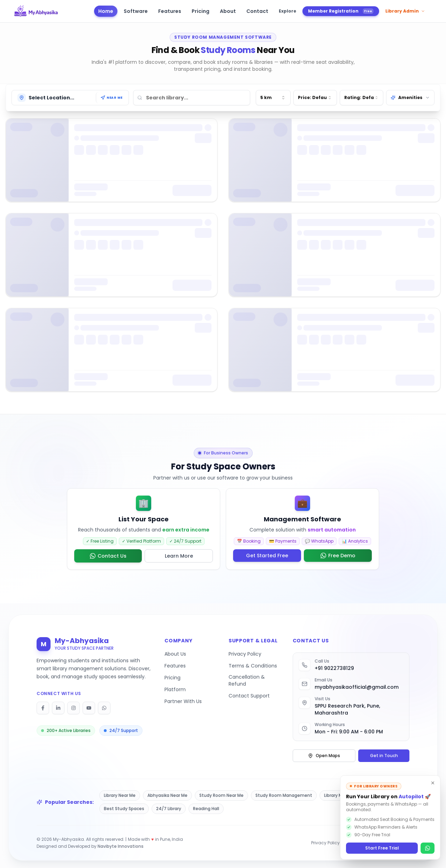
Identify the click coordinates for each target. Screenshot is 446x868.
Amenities (410, 97)
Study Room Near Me (221, 795)
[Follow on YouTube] (89, 708)
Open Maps (324, 756)
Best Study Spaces (124, 809)
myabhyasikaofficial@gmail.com (357, 687)
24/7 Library (169, 809)
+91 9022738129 (334, 668)
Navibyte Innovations (121, 846)
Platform (175, 689)
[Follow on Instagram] (74, 708)
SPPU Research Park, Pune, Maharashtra (347, 709)
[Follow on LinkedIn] (58, 708)
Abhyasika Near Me (167, 795)
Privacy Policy (245, 654)
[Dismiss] (433, 783)
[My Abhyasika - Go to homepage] (36, 11)
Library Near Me (120, 795)
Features (175, 666)
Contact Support (249, 696)
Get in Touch (384, 756)
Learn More (179, 556)
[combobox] (273, 98)
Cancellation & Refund (247, 680)
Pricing (172, 678)
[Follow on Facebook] (43, 708)
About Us (175, 654)
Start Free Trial (382, 848)
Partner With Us (183, 701)
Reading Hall (206, 809)
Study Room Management (284, 795)
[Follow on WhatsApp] (104, 708)
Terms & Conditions (253, 666)
